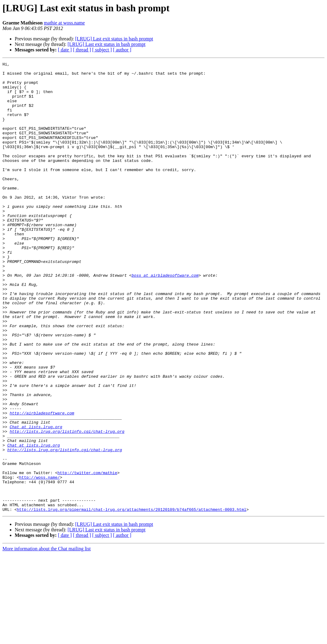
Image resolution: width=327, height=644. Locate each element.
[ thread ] (82, 50)
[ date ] (65, 50)
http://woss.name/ (40, 561)
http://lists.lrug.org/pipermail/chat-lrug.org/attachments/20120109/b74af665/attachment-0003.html (132, 599)
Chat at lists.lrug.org (36, 500)
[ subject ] (102, 50)
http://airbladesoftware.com (42, 484)
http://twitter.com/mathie (87, 555)
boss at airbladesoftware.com (165, 318)
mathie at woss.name (64, 23)
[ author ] (122, 50)
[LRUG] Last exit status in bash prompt (114, 39)
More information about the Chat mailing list (47, 639)
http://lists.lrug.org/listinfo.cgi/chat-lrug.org (67, 506)
